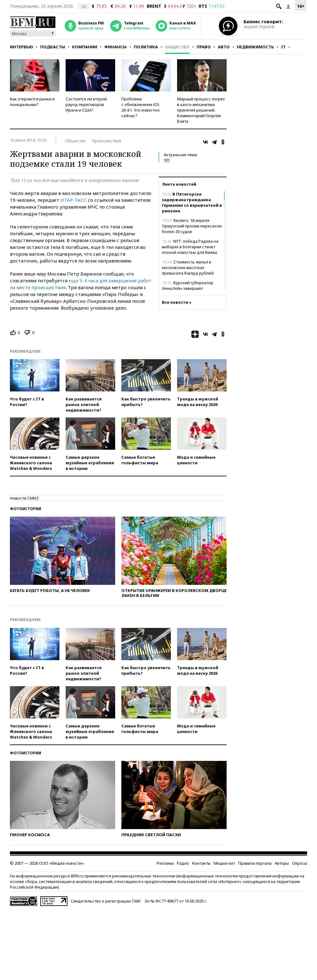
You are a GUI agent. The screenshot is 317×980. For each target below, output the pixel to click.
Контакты (201, 863)
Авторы (282, 863)
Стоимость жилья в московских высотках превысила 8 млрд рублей (188, 267)
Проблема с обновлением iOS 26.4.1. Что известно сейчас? (141, 107)
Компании (85, 47)
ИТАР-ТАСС (74, 200)
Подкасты (53, 47)
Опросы (300, 863)
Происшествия (106, 141)
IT (283, 47)
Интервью (22, 47)
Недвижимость (255, 47)
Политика (146, 47)
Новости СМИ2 (24, 498)
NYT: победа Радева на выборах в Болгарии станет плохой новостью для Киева (190, 247)
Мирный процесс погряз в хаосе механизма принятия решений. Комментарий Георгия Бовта (201, 110)
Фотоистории (26, 509)
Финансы (115, 47)
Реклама (165, 863)
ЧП (167, 160)
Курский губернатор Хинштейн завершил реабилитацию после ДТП (188, 288)
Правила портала (255, 863)
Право (204, 47)
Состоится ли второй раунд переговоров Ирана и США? (86, 104)
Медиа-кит (224, 863)
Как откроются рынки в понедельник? (32, 102)
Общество (177, 47)
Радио (183, 863)
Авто (224, 47)
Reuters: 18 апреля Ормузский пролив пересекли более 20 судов (192, 226)
